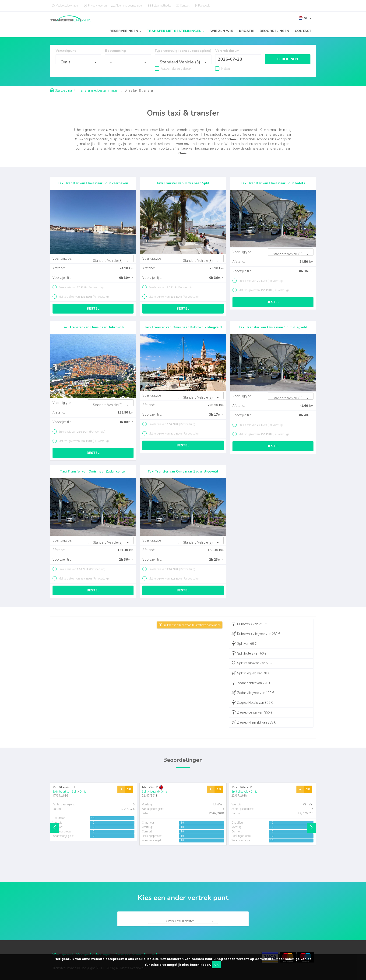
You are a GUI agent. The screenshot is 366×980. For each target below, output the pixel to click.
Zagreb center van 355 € (252, 712)
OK (216, 965)
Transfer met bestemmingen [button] (176, 31)
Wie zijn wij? (222, 31)
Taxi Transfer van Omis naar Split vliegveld (273, 327)
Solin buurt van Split (65, 792)
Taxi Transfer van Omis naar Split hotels (273, 183)
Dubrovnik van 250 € (249, 624)
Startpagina (61, 90)
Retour (226, 69)
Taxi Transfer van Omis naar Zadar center (93, 471)
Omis (83, 792)
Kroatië (246, 31)
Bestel (93, 309)
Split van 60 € (244, 643)
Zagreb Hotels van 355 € (252, 702)
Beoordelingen (274, 31)
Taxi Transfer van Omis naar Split (183, 183)
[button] (305, 18)
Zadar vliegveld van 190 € (253, 693)
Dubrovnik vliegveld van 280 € (256, 634)
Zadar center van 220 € (251, 683)
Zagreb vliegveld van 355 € (254, 722)
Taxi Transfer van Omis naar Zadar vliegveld (183, 471)
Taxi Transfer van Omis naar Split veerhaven (93, 183)
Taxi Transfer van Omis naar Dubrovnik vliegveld (183, 327)
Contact (303, 31)
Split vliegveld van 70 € (251, 673)
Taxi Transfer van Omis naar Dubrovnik (93, 327)
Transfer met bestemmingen (98, 90)
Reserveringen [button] (125, 31)
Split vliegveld (150, 792)
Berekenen (288, 59)
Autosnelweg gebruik (176, 69)
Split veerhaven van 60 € (252, 663)
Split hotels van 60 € (249, 653)
